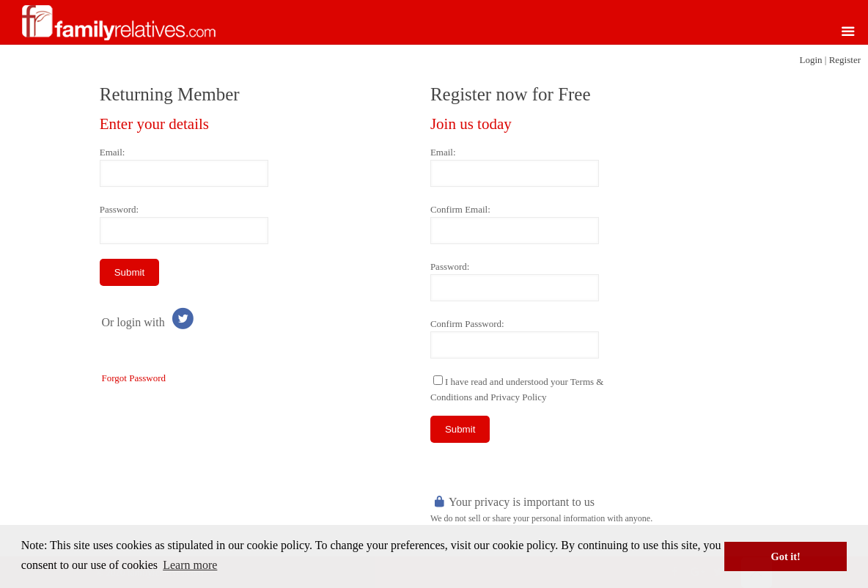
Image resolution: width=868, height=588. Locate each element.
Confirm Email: (460, 209)
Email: (113, 152)
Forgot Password (133, 378)
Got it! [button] (786, 556)
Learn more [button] (190, 565)
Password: (119, 209)
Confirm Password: (467, 324)
